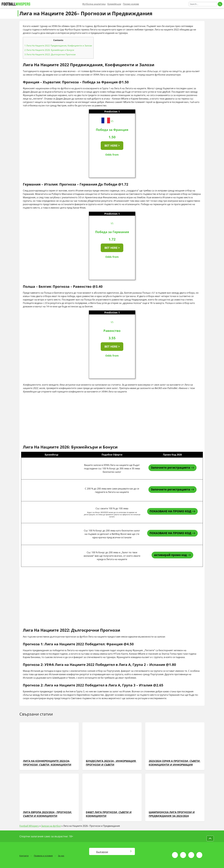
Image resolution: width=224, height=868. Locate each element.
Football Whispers (29, 826)
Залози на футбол (51, 826)
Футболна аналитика (94, 4)
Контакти (24, 856)
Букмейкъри (114, 4)
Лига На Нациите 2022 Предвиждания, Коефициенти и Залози (58, 46)
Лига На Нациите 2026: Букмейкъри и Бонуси (49, 50)
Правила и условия (43, 856)
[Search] (203, 4)
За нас (61, 856)
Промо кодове (131, 4)
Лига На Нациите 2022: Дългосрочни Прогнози (50, 54)
